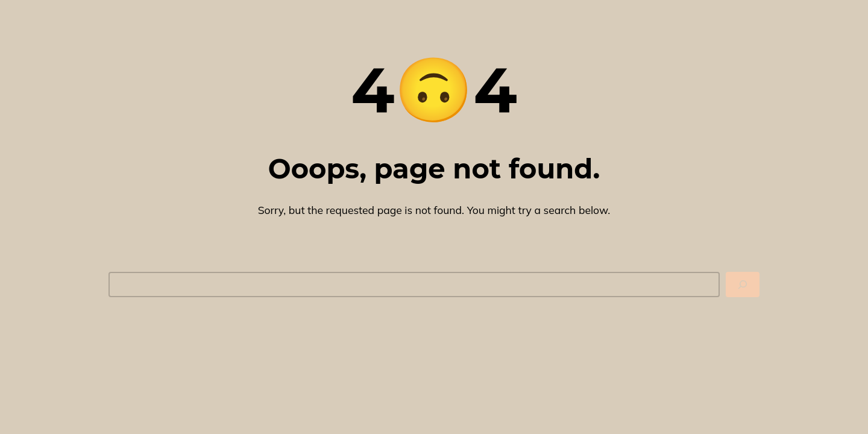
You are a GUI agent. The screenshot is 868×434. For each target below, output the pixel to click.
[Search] (743, 285)
